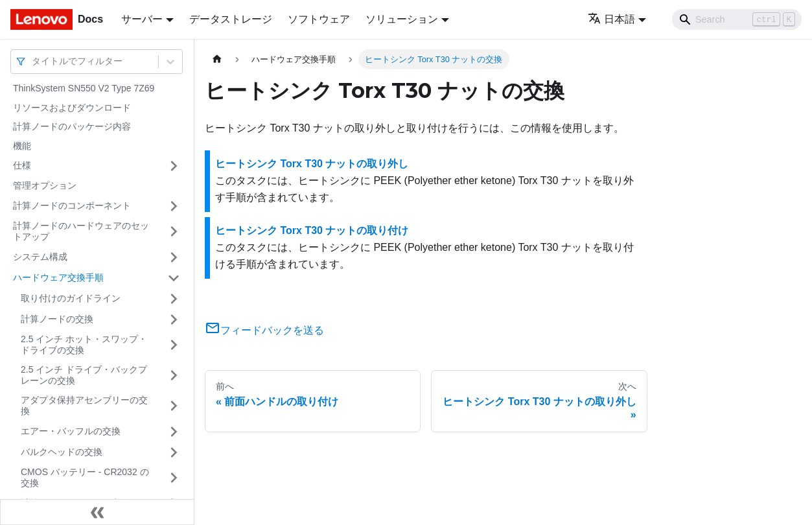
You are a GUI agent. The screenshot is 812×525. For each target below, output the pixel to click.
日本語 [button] (611, 19)
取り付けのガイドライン (71, 298)
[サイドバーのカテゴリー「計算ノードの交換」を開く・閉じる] (174, 320)
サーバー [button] (142, 19)
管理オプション (45, 185)
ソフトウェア (319, 19)
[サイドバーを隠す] (97, 512)
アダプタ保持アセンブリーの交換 (84, 406)
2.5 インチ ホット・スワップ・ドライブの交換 (84, 345)
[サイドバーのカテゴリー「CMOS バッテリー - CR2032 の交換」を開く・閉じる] (174, 478)
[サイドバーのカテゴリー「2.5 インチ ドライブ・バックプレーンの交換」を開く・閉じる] (174, 376)
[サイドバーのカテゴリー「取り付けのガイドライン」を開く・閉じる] (174, 299)
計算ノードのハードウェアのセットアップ (81, 231)
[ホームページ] (217, 59)
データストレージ (231, 19)
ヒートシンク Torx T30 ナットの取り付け (312, 230)
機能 (22, 146)
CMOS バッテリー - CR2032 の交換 (85, 478)
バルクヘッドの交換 (62, 452)
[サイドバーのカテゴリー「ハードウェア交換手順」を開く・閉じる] (174, 278)
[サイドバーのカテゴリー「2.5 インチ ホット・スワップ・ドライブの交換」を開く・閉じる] (174, 345)
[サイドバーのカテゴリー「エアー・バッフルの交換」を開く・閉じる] (174, 432)
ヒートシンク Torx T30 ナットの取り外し (312, 164)
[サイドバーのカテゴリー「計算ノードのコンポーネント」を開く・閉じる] (174, 206)
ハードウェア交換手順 (58, 277)
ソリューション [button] (402, 19)
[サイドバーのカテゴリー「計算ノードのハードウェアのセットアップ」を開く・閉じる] (174, 232)
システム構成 (40, 257)
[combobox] (33, 61)
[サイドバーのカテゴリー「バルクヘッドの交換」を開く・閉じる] (174, 452)
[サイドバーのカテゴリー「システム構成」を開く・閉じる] (174, 257)
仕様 (22, 165)
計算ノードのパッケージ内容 (72, 126)
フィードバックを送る (264, 330)
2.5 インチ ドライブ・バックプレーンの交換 (84, 375)
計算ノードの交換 (57, 319)
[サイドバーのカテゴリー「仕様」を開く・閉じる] (174, 166)
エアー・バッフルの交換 (71, 431)
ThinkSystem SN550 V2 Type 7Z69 (84, 88)
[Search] (737, 19)
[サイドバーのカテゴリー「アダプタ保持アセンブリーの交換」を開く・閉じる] (174, 406)
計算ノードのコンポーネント (72, 205)
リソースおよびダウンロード (72, 108)
